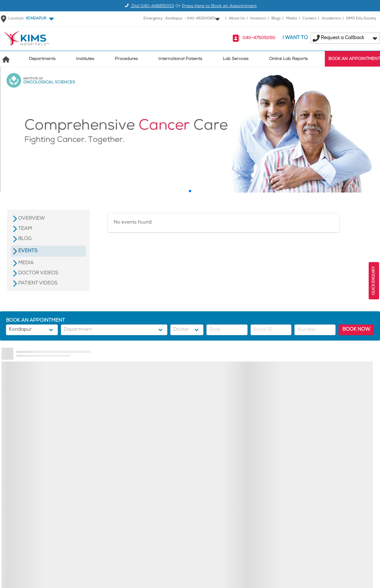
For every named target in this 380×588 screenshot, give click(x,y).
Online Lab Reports (288, 59)
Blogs (276, 19)
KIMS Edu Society (361, 19)
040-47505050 (259, 38)
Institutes (85, 59)
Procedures (126, 59)
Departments (42, 59)
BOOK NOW (356, 330)
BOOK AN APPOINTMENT (354, 59)
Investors (258, 19)
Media (292, 19)
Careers (309, 19)
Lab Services (236, 59)
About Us (237, 19)
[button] (39, 19)
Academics (331, 19)
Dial (149, 6)
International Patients (180, 59)
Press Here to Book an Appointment (219, 6)
